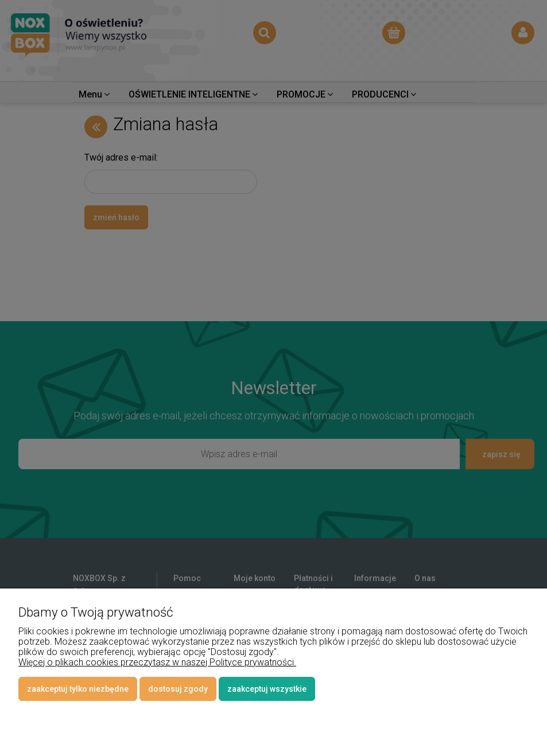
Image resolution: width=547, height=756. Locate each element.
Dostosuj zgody (178, 689)
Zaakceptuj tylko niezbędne (78, 689)
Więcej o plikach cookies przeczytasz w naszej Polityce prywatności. (157, 662)
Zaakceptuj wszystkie (267, 689)
